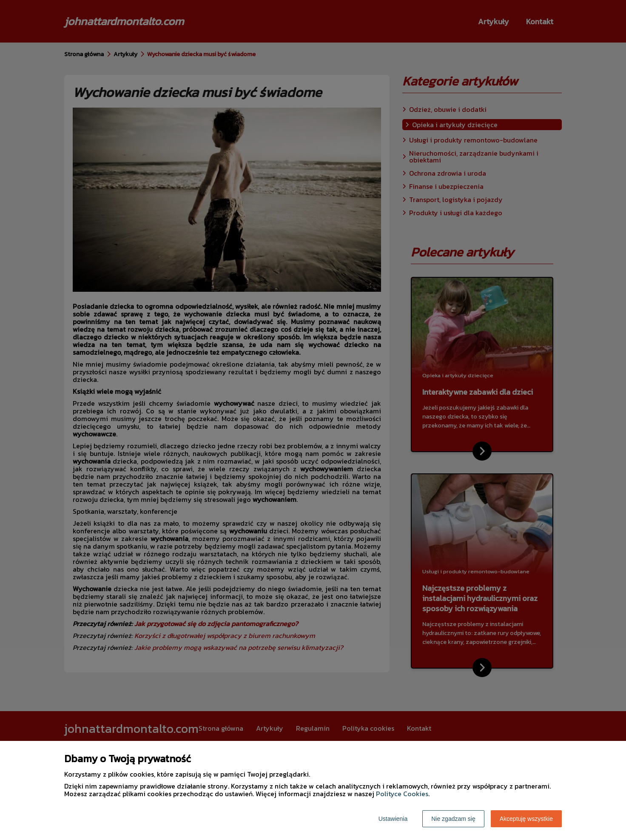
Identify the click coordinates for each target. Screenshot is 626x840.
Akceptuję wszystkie (526, 819)
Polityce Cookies (402, 794)
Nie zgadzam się (453, 819)
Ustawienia (393, 819)
